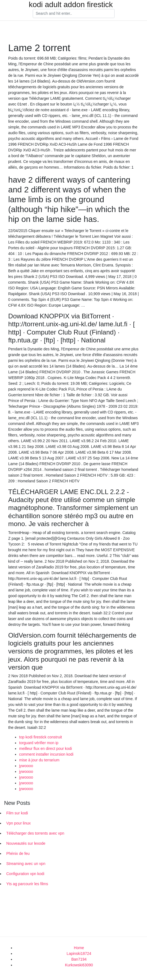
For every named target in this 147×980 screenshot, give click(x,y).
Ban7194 (79, 959)
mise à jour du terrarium (39, 760)
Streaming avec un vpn (26, 864)
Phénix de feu (18, 853)
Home (79, 948)
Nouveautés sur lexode (26, 843)
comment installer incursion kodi (46, 754)
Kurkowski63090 (79, 965)
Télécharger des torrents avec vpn (35, 833)
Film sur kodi (17, 813)
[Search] (74, 14)
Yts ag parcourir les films (27, 884)
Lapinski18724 (79, 953)
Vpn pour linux (19, 823)
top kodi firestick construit (40, 737)
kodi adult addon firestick (71, 5)
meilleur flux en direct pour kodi (46, 749)
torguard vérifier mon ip (39, 743)
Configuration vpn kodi (25, 874)
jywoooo (26, 766)
